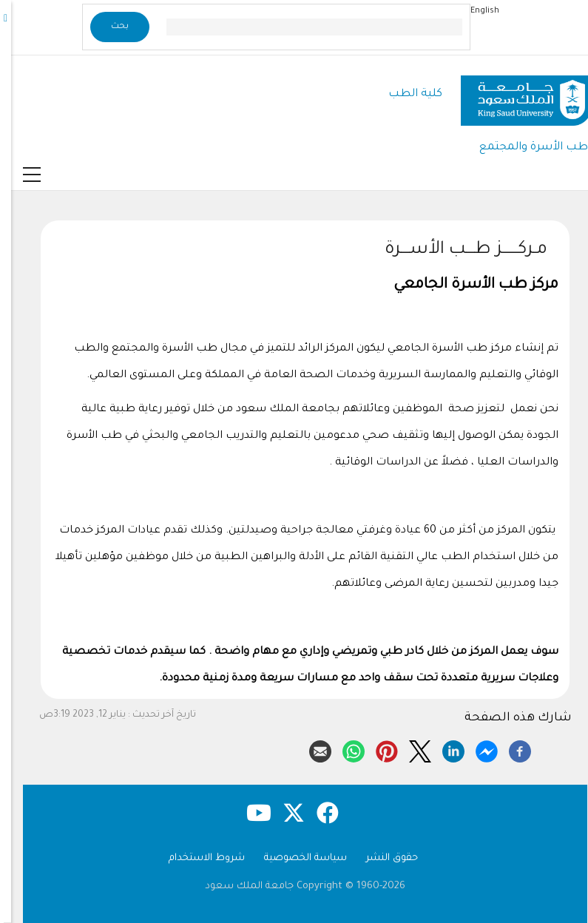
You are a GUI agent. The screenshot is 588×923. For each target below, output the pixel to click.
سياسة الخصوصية (294, 858)
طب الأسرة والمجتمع (523, 148)
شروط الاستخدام (196, 858)
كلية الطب (404, 94)
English (474, 11)
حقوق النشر (381, 858)
